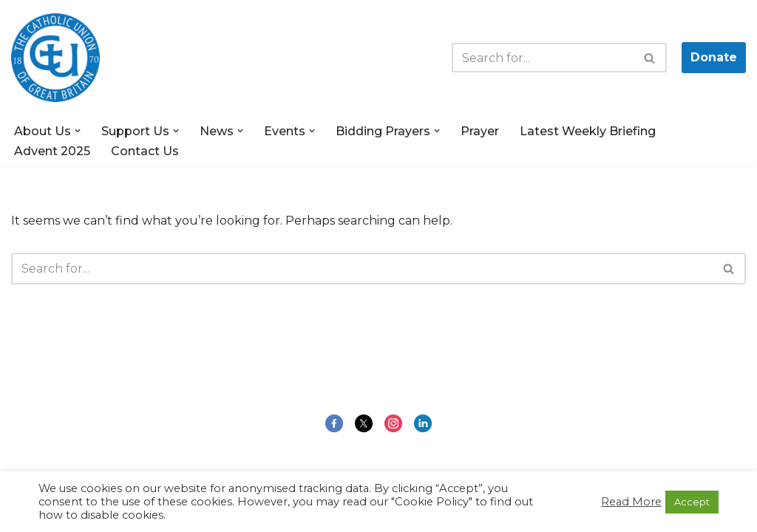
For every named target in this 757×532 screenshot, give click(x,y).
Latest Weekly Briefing (588, 131)
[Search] (543, 58)
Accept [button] (692, 502)
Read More (631, 502)
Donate (714, 57)
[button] (78, 131)
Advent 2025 (52, 151)
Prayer (480, 131)
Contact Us (145, 151)
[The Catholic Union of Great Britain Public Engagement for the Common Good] (55, 58)
